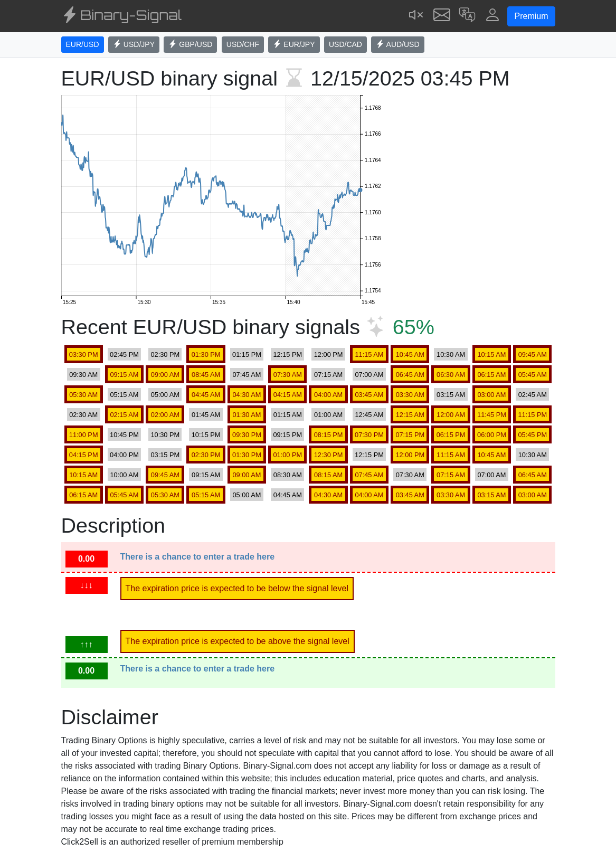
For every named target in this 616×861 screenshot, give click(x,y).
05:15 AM (124, 395)
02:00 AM (165, 415)
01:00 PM (287, 455)
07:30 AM (288, 375)
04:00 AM (328, 395)
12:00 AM (451, 415)
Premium (531, 16)
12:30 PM (329, 455)
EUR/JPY (294, 44)
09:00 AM (165, 375)
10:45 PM (124, 435)
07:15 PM (410, 435)
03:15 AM (451, 395)
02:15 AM (124, 415)
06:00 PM (492, 435)
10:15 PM (206, 435)
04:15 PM (84, 455)
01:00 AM (328, 415)
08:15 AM (328, 475)
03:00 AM (491, 395)
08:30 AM (288, 475)
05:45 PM (532, 435)
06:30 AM (451, 375)
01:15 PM (247, 354)
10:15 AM (491, 354)
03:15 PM (165, 455)
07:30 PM (369, 435)
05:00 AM (165, 395)
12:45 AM (369, 415)
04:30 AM (247, 395)
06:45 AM (410, 375)
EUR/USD (83, 44)
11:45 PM (492, 415)
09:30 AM (83, 375)
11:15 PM (532, 415)
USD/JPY (134, 44)
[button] (467, 16)
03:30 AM (410, 395)
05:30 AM (83, 395)
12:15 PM (287, 354)
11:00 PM (84, 435)
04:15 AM (288, 395)
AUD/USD (397, 44)
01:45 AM (206, 415)
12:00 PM (329, 354)
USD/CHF (243, 44)
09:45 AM (533, 354)
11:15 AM (369, 354)
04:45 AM (206, 395)
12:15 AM (410, 415)
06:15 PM (451, 435)
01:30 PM (206, 354)
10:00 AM (124, 475)
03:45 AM (369, 395)
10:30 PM (165, 435)
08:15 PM (329, 435)
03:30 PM (84, 354)
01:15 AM (288, 415)
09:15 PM (287, 435)
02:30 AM (83, 415)
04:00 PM (124, 455)
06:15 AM (491, 375)
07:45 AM (247, 375)
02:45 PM (124, 354)
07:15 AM (328, 375)
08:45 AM (206, 375)
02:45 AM (533, 395)
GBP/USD (190, 44)
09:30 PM (247, 435)
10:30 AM (451, 354)
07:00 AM (369, 375)
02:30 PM (165, 354)
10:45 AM (410, 354)
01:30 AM (247, 415)
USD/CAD (345, 44)
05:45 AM (533, 375)
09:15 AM (124, 375)
